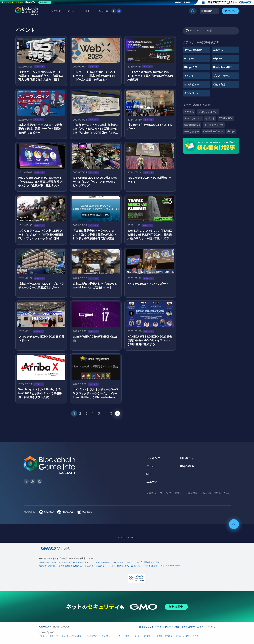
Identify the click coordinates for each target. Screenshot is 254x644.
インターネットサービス (49, 636)
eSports (218, 58)
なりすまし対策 (151, 566)
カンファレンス (193, 118)
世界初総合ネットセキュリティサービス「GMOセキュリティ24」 (65, 562)
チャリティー (192, 131)
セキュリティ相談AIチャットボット (147, 562)
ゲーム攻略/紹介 (193, 50)
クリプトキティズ (214, 125)
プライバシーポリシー (172, 493)
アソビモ (189, 112)
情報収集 (147, 636)
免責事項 (151, 493)
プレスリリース (222, 76)
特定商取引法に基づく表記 (216, 493)
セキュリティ (105, 636)
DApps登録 (187, 466)
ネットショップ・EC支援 (71, 636)
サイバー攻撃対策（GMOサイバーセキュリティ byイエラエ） (82, 566)
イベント (189, 76)
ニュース (218, 50)
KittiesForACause (213, 131)
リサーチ (136, 636)
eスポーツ (190, 58)
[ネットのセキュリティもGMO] (26, 2)
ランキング (55, 11)
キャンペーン (192, 93)
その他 (196, 636)
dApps (231, 131)
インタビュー (192, 84)
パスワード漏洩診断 (101, 562)
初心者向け (219, 84)
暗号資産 (169, 636)
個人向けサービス (183, 636)
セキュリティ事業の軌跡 (170, 566)
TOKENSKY (226, 118)
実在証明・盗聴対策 (47, 566)
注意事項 (193, 493)
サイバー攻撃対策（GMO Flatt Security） (126, 566)
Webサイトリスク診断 (121, 562)
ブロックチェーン (208, 112)
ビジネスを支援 (91, 636)
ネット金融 (158, 636)
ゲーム (71, 11)
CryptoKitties (192, 125)
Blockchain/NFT (223, 67)
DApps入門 (191, 67)
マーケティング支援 (122, 636)
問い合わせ (187, 458)
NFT (87, 11)
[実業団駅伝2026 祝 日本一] (230, 2)
